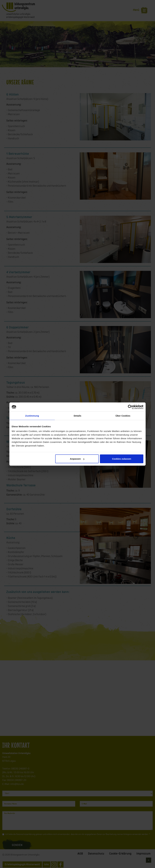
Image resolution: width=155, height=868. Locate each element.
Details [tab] (77, 416)
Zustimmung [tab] (32, 416)
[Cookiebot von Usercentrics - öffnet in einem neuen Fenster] (130, 407)
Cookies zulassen (122, 459)
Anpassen (77, 459)
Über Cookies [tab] (123, 416)
